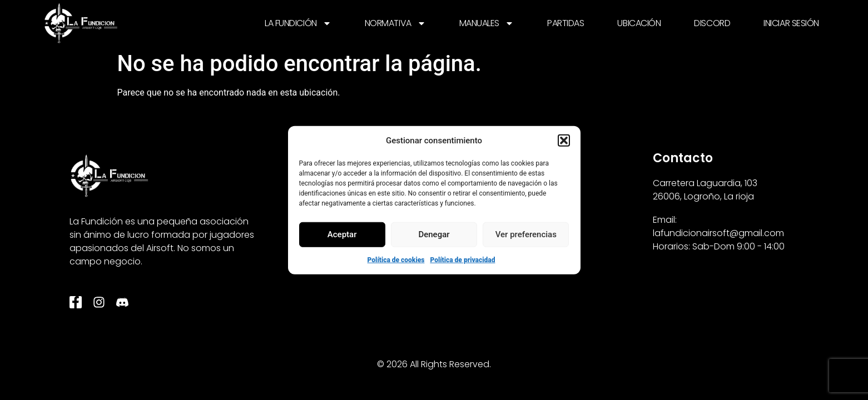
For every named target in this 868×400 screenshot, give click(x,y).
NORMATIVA (395, 23)
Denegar (434, 234)
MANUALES (487, 23)
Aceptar (342, 234)
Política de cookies (396, 259)
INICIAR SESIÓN (791, 23)
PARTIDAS (566, 23)
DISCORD (712, 23)
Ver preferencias (526, 234)
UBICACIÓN (639, 23)
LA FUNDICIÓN (298, 23)
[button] (564, 141)
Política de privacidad (462, 259)
